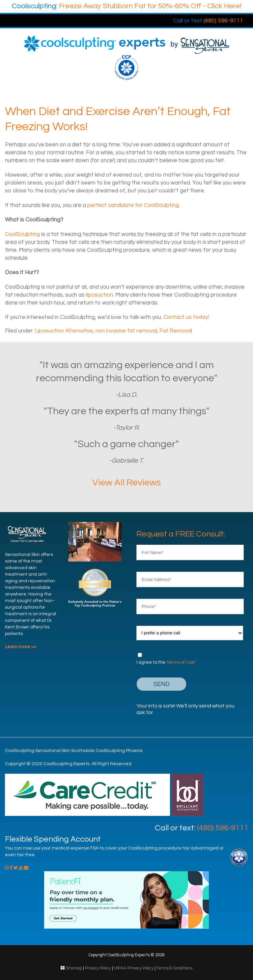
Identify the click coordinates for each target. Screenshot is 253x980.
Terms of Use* (181, 662)
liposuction (99, 295)
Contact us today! (186, 317)
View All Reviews (126, 483)
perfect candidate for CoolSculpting (133, 205)
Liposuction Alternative (64, 331)
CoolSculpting (22, 234)
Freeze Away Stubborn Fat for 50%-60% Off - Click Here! (126, 6)
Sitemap (74, 968)
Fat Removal (176, 331)
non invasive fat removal (126, 331)
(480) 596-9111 (208, 21)
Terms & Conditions (174, 968)
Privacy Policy (98, 968)
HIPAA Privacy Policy (134, 968)
